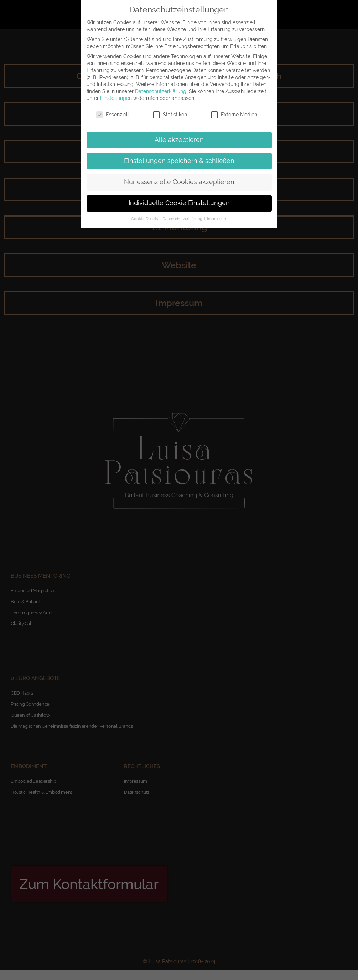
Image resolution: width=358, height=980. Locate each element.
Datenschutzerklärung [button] (183, 219)
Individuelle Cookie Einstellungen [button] (179, 203)
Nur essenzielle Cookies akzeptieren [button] (179, 182)
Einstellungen (116, 98)
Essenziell (112, 115)
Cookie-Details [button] (145, 219)
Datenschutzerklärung (161, 91)
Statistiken (170, 115)
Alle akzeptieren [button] (179, 140)
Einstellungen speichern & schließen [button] (179, 161)
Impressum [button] (217, 219)
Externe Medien (234, 115)
